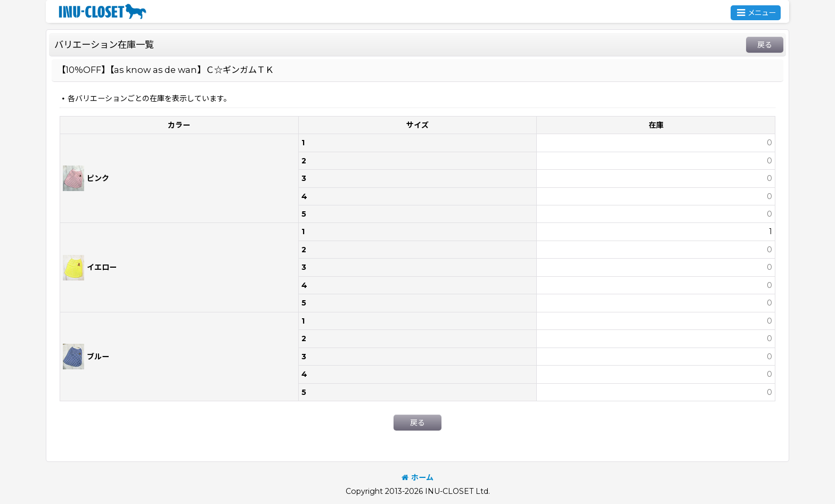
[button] (756, 13)
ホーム (418, 477)
